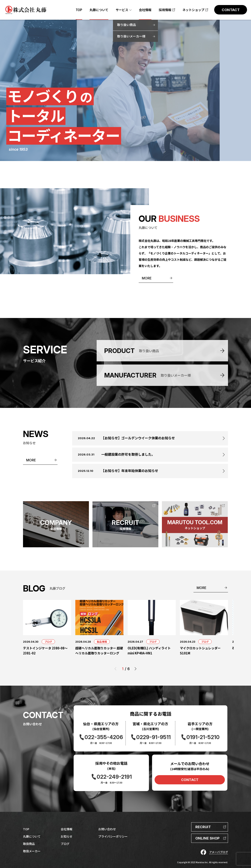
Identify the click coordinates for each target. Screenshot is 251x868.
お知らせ (67, 836)
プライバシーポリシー (113, 836)
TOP (26, 829)
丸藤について (32, 836)
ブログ (48, 642)
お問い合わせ (107, 829)
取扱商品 (29, 844)
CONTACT (190, 780)
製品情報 (102, 642)
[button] (136, 669)
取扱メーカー (32, 851)
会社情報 (67, 829)
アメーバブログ (219, 852)
